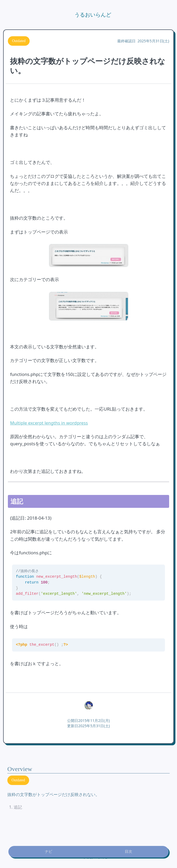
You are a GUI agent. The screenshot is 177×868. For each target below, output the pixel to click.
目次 (128, 852)
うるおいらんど (93, 15)
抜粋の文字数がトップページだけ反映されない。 (53, 794)
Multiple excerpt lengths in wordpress (49, 423)
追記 (18, 807)
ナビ (49, 852)
